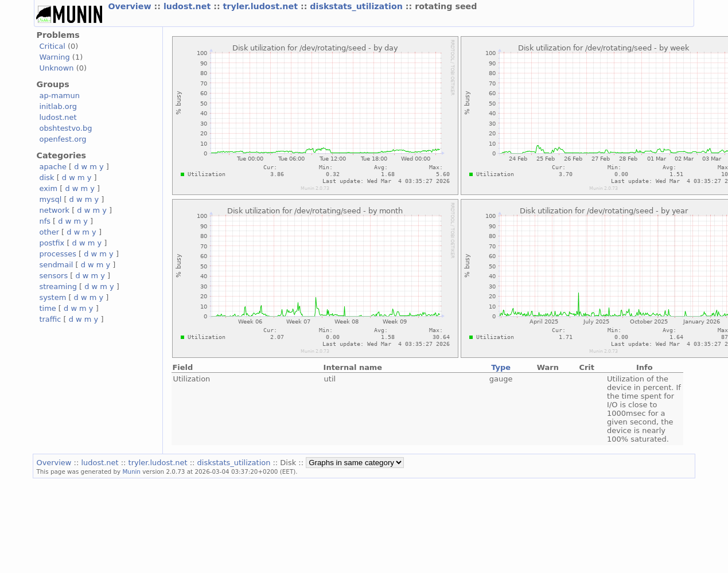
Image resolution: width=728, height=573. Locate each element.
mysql (50, 199)
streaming (58, 286)
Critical (52, 46)
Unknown (56, 68)
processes (58, 254)
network (54, 210)
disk (46, 178)
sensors (53, 276)
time (47, 308)
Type (501, 367)
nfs (45, 221)
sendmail (56, 265)
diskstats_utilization (357, 6)
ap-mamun (59, 95)
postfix (52, 243)
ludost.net (188, 6)
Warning (54, 57)
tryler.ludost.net (262, 6)
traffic (50, 319)
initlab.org (58, 106)
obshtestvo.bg (65, 128)
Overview (131, 6)
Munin (131, 471)
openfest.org (63, 139)
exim (48, 188)
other (49, 232)
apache (52, 167)
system (52, 297)
